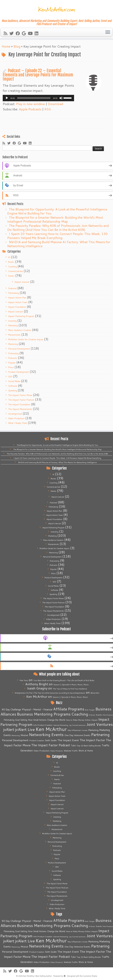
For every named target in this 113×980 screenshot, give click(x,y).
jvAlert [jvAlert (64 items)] (9, 729)
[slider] (34, 98)
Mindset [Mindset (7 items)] (24, 735)
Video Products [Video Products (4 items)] (57, 751)
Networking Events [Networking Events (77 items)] (46, 735)
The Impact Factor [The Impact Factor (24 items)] (92, 740)
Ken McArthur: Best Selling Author (38, 976)
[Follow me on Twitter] (13, 33)
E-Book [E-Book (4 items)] (92, 715)
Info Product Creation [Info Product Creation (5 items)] (43, 725)
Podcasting (13, 353)
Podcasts (13, 358)
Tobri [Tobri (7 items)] (73, 745)
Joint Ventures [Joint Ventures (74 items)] (100, 724)
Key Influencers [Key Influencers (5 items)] (75, 730)
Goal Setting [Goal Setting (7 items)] (21, 720)
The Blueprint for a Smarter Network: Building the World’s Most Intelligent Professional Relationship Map (55, 219)
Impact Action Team (18, 302)
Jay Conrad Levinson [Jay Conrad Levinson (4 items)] (77, 725)
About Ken (95, 693)
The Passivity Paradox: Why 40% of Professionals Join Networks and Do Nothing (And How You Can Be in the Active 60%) (58, 228)
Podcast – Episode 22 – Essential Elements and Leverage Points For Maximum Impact (38, 75)
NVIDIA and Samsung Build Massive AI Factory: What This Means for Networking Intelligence (59, 244)
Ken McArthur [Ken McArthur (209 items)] (51, 729)
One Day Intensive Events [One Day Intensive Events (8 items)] (77, 735)
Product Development (19, 372)
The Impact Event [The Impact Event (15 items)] (68, 740)
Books (11, 262)
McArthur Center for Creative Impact (26, 339)
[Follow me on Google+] (25, 33)
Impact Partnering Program (21, 316)
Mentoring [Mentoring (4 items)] (16, 735)
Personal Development (19, 349)
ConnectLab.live (15, 271)
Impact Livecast (22, 282)
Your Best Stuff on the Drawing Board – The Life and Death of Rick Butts (64, 680)
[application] (38, 98)
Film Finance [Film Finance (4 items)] (108, 715)
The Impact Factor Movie (20, 395)
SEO (10, 377)
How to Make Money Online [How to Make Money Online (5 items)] (78, 720)
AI (9, 257)
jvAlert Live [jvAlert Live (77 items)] (25, 729)
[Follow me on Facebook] (19, 33)
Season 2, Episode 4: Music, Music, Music (71, 685)
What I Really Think (18, 423)
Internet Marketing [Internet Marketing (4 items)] (61, 725)
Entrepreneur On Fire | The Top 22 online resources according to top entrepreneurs (50, 693)
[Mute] (61, 98)
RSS (48, 109)
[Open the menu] (108, 32)
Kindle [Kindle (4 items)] (85, 730)
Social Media (14, 381)
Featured (12, 288)
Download (55, 104)
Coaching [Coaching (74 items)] (80, 714)
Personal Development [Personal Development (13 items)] (15, 740)
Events (11, 276)
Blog (17, 46)
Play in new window (30, 104)
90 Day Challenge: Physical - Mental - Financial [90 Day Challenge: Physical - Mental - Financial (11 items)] (27, 710)
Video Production (16, 418)
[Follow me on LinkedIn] (38, 33)
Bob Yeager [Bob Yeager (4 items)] (90, 710)
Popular (12, 363)
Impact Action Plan (17, 298)
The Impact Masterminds (20, 409)
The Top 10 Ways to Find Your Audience (70, 689)
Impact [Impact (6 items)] (94, 720)
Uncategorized (15, 414)
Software (13, 386)
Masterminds (14, 335)
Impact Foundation (17, 307)
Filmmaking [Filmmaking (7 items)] (9, 720)
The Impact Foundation (19, 404)
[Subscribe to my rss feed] (7, 33)
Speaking (13, 391)
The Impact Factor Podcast (21, 400)
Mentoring (13, 344)
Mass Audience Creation (20, 330)
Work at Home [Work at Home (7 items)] (86, 751)
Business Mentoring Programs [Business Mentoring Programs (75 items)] (44, 714)
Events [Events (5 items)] (99, 715)
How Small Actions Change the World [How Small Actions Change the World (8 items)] (47, 720)
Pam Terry (24, 680)
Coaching (12, 267)
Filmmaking (13, 293)
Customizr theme (90, 976)
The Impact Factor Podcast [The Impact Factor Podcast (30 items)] (51, 745)
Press (11, 367)
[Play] (7, 98)
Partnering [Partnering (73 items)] (100, 735)
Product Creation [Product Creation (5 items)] (37, 740)
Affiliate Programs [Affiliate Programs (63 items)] (69, 709)
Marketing (13, 325)
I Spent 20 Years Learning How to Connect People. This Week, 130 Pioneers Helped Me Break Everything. (57, 236)
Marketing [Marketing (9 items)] (93, 730)
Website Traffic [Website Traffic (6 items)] (71, 751)
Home (6, 46)
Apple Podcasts (30, 109)
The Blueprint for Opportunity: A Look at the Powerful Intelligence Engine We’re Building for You (57, 211)
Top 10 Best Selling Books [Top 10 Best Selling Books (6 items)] (89, 745)
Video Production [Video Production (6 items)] (41, 751)
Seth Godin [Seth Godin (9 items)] (51, 740)
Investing (12, 321)
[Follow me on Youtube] (31, 33)
